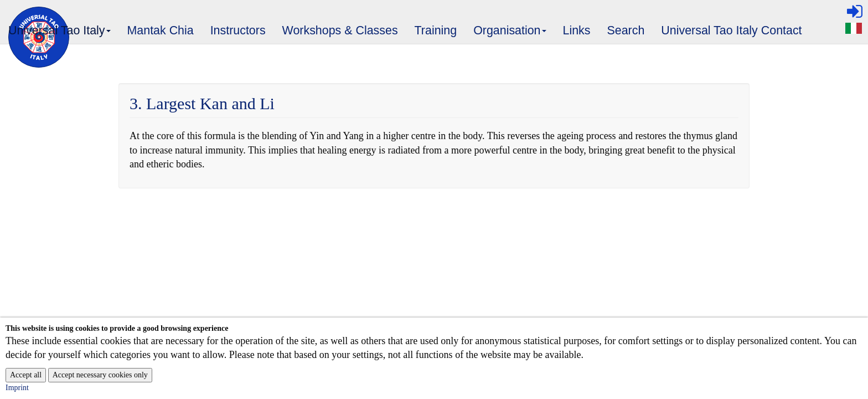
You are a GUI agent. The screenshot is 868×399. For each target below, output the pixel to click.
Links (577, 30)
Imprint (17, 388)
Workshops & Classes (340, 30)
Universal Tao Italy (60, 34)
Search (626, 30)
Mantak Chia (161, 30)
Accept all (26, 375)
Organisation (510, 34)
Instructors (238, 30)
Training (436, 30)
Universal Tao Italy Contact (731, 30)
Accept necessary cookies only (100, 375)
